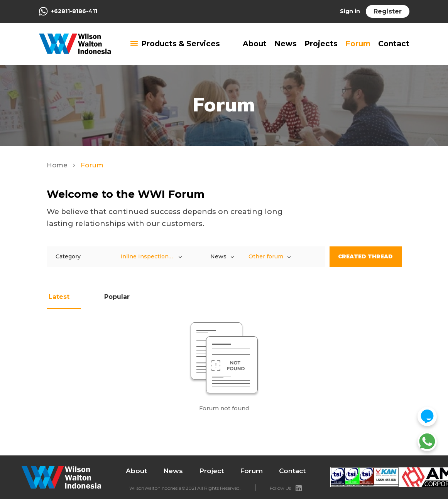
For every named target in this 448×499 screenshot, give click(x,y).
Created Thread (366, 256)
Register (388, 11)
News (286, 44)
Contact (394, 44)
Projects (321, 44)
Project (211, 471)
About (255, 44)
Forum (358, 44)
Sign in (350, 11)
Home (58, 165)
